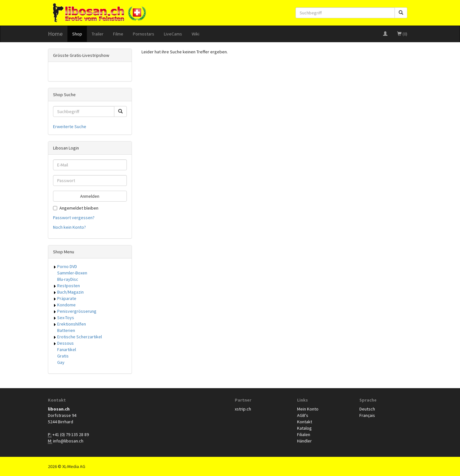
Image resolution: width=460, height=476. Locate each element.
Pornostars (144, 34)
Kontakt (305, 422)
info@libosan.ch (68, 441)
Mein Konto (308, 409)
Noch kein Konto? (69, 227)
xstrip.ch (243, 409)
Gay (61, 362)
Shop (77, 34)
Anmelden (90, 196)
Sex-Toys (66, 318)
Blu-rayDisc (68, 279)
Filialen (304, 434)
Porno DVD (67, 266)
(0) (402, 34)
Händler (304, 441)
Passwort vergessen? (74, 218)
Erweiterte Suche (70, 127)
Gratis (63, 356)
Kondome (66, 305)
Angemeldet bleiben (76, 208)
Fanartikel (67, 349)
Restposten (69, 286)
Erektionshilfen (72, 324)
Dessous (65, 343)
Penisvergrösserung (77, 311)
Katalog (304, 428)
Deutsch (367, 409)
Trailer (98, 34)
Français (367, 415)
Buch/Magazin (70, 292)
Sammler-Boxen (72, 273)
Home (55, 34)
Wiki (195, 34)
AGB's (303, 415)
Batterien (66, 330)
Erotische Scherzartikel (80, 337)
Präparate (67, 298)
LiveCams (173, 34)
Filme (118, 34)
